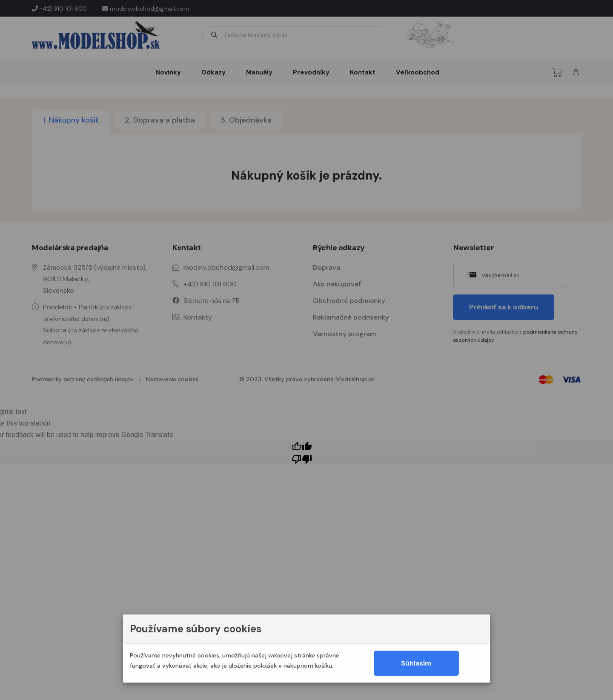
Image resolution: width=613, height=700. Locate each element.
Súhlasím (416, 663)
